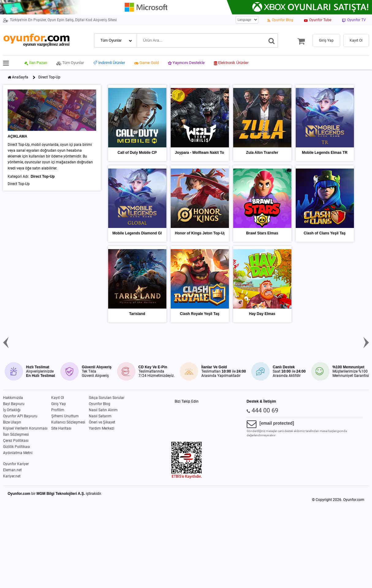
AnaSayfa (20, 77)
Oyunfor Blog (100, 404)
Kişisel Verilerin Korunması (25, 428)
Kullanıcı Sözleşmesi (68, 422)
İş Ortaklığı (12, 410)
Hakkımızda (13, 398)
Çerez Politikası (16, 441)
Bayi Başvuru (14, 404)
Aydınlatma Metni (18, 453)
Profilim (58, 410)
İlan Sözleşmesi (16, 434)
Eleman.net (12, 470)
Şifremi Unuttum (65, 416)
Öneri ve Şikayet (102, 422)
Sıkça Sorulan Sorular (107, 398)
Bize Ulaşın (12, 422)
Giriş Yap (59, 404)
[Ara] (272, 40)
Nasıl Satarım (100, 416)
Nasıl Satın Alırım (103, 410)
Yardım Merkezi (102, 428)
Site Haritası (61, 428)
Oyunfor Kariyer (16, 464)
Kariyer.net (12, 476)
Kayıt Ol (58, 398)
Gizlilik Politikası (17, 447)
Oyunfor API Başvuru (20, 416)
